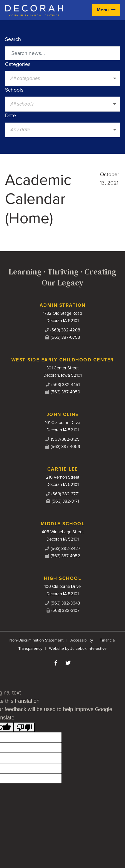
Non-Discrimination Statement (36, 640)
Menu (106, 10)
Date (10, 116)
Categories (18, 64)
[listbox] (62, 78)
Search (13, 39)
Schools (14, 90)
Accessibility (82, 640)
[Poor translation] (24, 727)
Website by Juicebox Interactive (78, 649)
